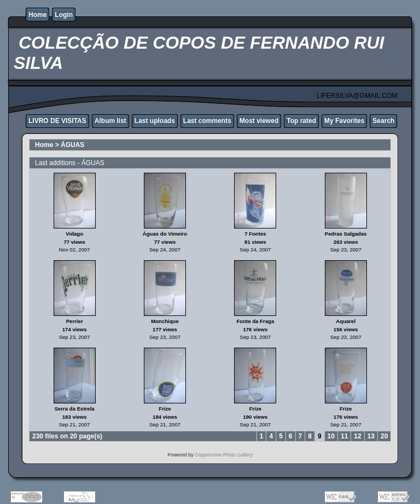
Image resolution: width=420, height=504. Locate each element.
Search (383, 121)
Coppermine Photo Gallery (224, 455)
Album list (110, 121)
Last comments (207, 121)
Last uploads (155, 121)
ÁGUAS (72, 145)
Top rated (301, 121)
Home (37, 15)
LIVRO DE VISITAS (57, 121)
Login (64, 15)
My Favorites (344, 121)
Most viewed (259, 121)
